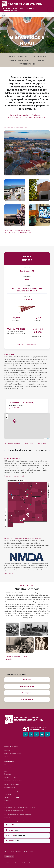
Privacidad (7, 817)
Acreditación (36, 115)
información (16, 835)
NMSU (12, 830)
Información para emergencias (13, 781)
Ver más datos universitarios (25, 344)
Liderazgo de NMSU (13, 117)
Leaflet (47, 438)
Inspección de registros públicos (14, 811)
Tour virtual (41, 443)
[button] (14, 421)
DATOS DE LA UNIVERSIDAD (18, 57)
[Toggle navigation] (3, 14)
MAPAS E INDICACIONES (27, 64)
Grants (6, 771)
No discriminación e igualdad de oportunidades (18, 814)
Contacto (7, 750)
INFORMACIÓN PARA (10, 11)
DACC (6, 764)
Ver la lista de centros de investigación (17, 232)
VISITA (15, 9)
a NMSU (13, 841)
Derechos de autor (10, 804)
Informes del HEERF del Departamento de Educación (20, 807)
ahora (14, 825)
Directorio (7, 757)
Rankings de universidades (19, 115)
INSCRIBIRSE (6, 9)
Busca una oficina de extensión (15, 476)
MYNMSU (31, 9)
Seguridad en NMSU (10, 788)
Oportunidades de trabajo (12, 784)
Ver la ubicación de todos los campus (17, 230)
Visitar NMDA (9, 574)
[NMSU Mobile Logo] (22, 4)
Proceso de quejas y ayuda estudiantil (15, 791)
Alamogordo (8, 768)
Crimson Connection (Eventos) (13, 754)
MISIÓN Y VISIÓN (40, 57)
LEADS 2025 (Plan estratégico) (34, 117)
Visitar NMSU (29, 443)
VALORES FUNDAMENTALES (18, 60)
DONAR (22, 9)
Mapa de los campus (10, 777)
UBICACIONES (41, 60)
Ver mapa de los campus (12, 443)
